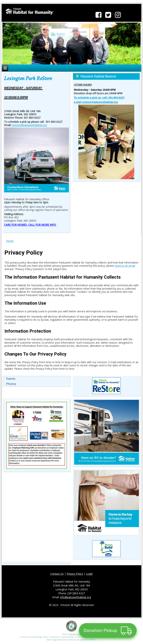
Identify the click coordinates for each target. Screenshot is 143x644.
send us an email (125, 267)
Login (89, 575)
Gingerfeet (75, 635)
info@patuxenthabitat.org (76, 598)
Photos (11, 385)
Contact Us (57, 575)
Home (10, 242)
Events (11, 380)
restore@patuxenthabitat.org (29, 126)
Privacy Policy (75, 575)
